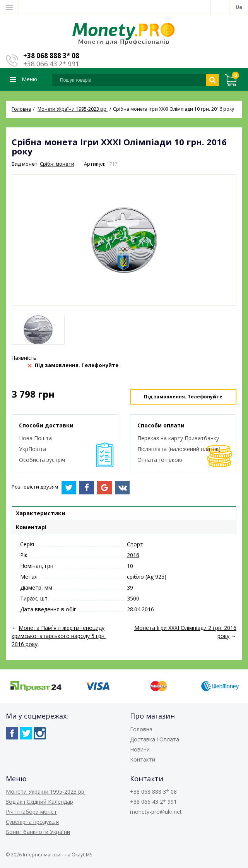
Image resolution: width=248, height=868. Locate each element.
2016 (133, 555)
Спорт (135, 544)
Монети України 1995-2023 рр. (46, 792)
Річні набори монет (31, 812)
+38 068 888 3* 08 (51, 56)
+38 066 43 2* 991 (51, 64)
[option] (38, 330)
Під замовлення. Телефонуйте (183, 397)
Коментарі (31, 527)
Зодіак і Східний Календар (39, 802)
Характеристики (41, 513)
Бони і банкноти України (38, 832)
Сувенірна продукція (32, 822)
